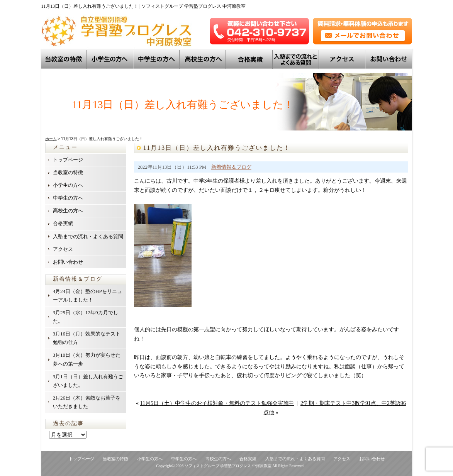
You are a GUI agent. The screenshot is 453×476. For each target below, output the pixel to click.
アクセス (343, 59)
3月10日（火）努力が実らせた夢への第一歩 (87, 359)
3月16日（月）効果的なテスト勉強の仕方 (87, 338)
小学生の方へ (111, 59)
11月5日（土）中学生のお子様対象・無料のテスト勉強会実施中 (217, 403)
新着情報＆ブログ (231, 167)
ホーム (51, 139)
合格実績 (63, 223)
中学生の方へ (157, 59)
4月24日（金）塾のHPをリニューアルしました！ (87, 296)
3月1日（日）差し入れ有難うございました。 (88, 381)
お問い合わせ (389, 59)
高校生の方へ (204, 59)
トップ (250, 59)
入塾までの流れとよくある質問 (297, 59)
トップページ (68, 160)
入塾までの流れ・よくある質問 (88, 236)
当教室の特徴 (64, 59)
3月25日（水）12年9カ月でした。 (86, 317)
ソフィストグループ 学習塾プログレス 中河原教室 (228, 466)
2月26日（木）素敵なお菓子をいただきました (87, 402)
